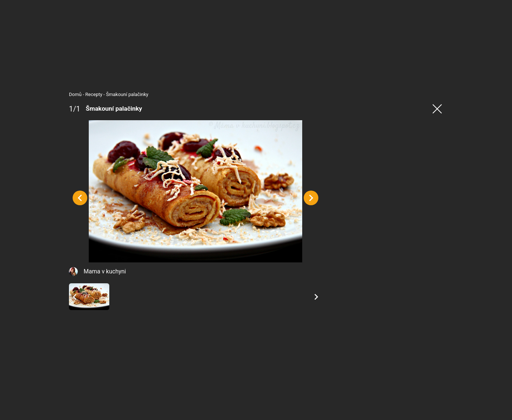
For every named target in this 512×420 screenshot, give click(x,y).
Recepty (94, 94)
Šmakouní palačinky (127, 94)
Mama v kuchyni (105, 271)
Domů (75, 94)
